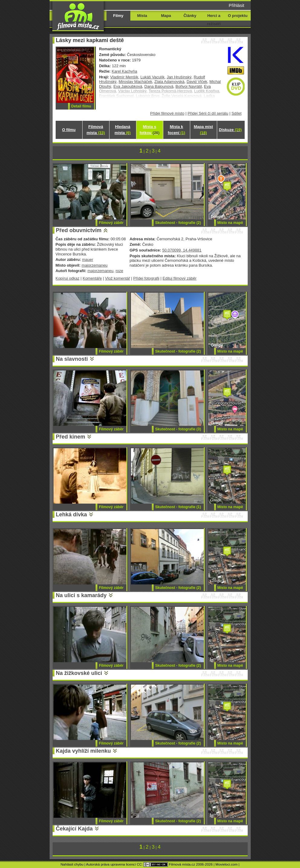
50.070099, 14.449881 (182, 250)
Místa (142, 16)
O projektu (238, 16)
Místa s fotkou (149, 130)
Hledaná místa (123, 130)
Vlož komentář (117, 278)
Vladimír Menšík (124, 77)
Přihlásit (236, 5)
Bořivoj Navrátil (189, 86)
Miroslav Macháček (135, 82)
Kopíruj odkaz (68, 278)
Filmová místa (96, 130)
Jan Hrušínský (179, 77)
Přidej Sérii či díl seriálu (208, 113)
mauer (88, 260)
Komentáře (92, 278)
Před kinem (71, 437)
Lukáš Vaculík (152, 77)
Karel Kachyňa (124, 71)
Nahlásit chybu (72, 864)
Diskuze (230, 130)
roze (119, 271)
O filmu (69, 130)
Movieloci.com (227, 864)
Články (190, 16)
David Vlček (197, 82)
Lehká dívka (72, 515)
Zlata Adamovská (169, 82)
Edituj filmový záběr (180, 278)
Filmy (118, 16)
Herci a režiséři (214, 20)
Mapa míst (203, 130)
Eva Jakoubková (128, 86)
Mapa (166, 16)
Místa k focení (177, 130)
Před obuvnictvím (79, 230)
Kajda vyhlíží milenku (83, 751)
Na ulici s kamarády (81, 595)
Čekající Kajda (74, 829)
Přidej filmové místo (167, 113)
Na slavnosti (72, 359)
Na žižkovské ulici (79, 673)
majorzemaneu (95, 265)
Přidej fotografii (146, 278)
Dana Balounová (159, 86)
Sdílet (236, 113)
